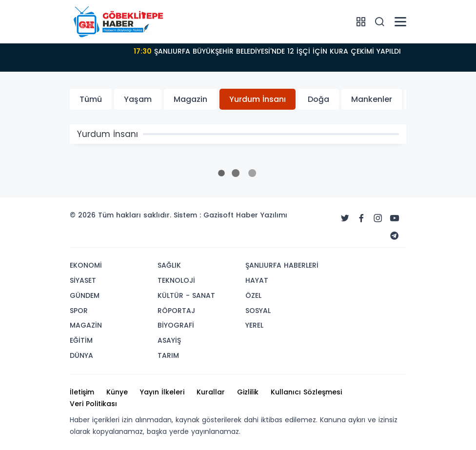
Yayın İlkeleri (162, 392)
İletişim (82, 392)
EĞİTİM (81, 340)
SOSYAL (258, 311)
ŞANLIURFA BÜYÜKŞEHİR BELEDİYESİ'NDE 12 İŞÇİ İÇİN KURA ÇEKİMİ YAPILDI (267, 51)
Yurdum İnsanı (258, 99)
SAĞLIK (169, 265)
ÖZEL (253, 295)
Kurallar (211, 392)
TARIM (168, 355)
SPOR (79, 311)
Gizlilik (248, 392)
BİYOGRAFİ (176, 325)
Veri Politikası (93, 404)
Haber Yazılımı (262, 215)
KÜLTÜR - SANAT (186, 295)
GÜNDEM (85, 295)
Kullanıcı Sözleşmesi (306, 392)
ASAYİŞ (169, 340)
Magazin (190, 99)
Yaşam (138, 99)
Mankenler (372, 99)
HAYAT (257, 280)
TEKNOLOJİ (176, 280)
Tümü (91, 99)
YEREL (254, 325)
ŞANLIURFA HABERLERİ (282, 265)
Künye (117, 392)
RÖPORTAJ (176, 311)
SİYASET (83, 280)
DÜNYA (81, 355)
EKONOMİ (86, 265)
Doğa (318, 99)
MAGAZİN (86, 325)
